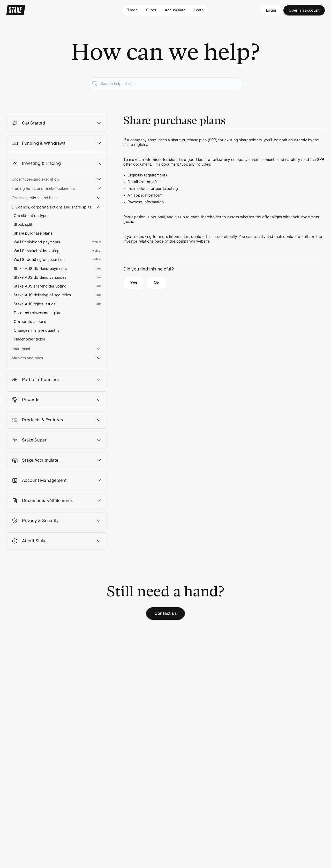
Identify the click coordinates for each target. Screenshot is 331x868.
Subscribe (149, 763)
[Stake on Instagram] (123, 792)
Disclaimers (122, 847)
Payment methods (22, 673)
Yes (134, 283)
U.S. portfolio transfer (64, 684)
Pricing (12, 664)
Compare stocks (113, 682)
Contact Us (247, 673)
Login (271, 10)
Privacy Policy (203, 673)
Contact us (166, 613)
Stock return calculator (109, 702)
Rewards (14, 682)
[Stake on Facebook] (148, 792)
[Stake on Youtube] (160, 792)
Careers (152, 673)
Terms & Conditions (208, 664)
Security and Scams (254, 682)
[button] (57, 123)
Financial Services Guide (206, 684)
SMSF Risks (21, 831)
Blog (103, 664)
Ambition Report (113, 713)
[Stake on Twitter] (136, 792)
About (150, 664)
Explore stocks (112, 673)
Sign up (59, 673)
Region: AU (16, 792)
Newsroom (154, 682)
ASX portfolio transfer (64, 698)
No (157, 283)
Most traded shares (116, 691)
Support (244, 664)
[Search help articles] (165, 84)
